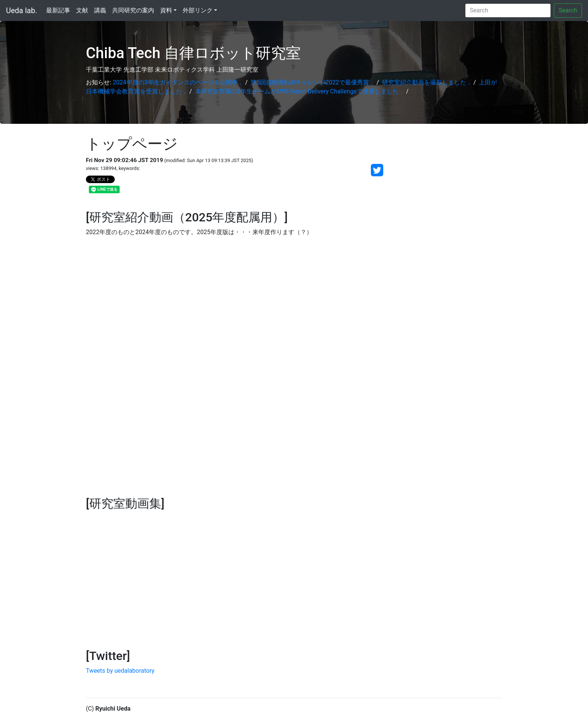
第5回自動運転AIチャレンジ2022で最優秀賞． (313, 82)
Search (568, 10)
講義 (100, 10)
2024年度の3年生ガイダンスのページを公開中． (178, 82)
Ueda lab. (22, 11)
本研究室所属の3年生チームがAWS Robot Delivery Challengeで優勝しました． (300, 91)
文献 (82, 10)
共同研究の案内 (133, 10)
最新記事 (58, 10)
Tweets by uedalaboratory (120, 671)
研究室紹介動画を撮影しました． (427, 82)
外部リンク (198, 10)
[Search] (508, 11)
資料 (166, 10)
